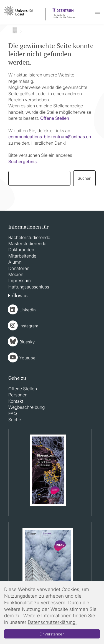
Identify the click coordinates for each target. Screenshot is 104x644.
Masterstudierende (27, 243)
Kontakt (16, 401)
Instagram (29, 326)
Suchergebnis (22, 161)
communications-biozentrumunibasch (50, 137)
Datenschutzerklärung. (52, 622)
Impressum (20, 280)
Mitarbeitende (22, 256)
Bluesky (27, 342)
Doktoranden (21, 250)
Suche (15, 420)
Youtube (27, 358)
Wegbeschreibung (26, 407)
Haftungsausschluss (29, 287)
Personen (18, 395)
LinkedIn (28, 310)
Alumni (15, 262)
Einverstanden (52, 634)
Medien (16, 274)
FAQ (13, 414)
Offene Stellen (55, 118)
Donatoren (19, 268)
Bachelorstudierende (29, 237)
